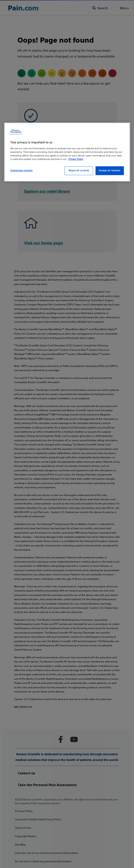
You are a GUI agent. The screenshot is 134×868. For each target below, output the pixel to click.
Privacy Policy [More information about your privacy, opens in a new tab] (76, 159)
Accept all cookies (109, 170)
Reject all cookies (79, 170)
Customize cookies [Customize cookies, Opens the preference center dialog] (21, 170)
